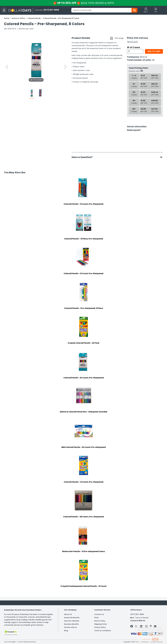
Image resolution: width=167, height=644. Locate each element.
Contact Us (99, 614)
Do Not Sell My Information (27, 642)
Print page (119, 38)
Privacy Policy (100, 627)
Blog (66, 631)
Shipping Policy (101, 624)
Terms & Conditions (103, 631)
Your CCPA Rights (10, 642)
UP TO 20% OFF (84, 3)
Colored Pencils (34, 18)
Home (7, 18)
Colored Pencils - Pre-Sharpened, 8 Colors (61, 18)
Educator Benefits (72, 621)
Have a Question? (83, 157)
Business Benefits (71, 624)
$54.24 (144, 57)
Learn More (146, 639)
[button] (146, 10)
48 (153, 60)
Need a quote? (134, 130)
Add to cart (154, 51)
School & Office (18, 18)
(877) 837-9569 (137, 614)
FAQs (96, 618)
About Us (68, 614)
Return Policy (100, 621)
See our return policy (137, 126)
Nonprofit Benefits (72, 618)
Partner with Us (71, 627)
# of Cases (133, 47)
